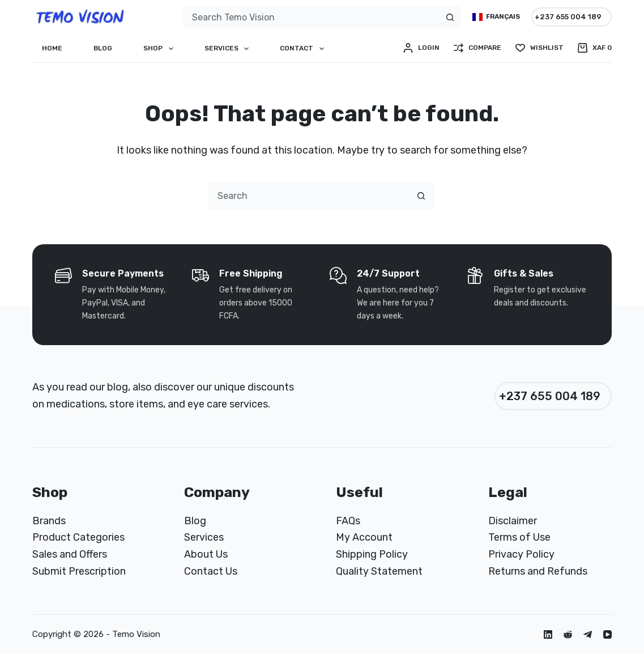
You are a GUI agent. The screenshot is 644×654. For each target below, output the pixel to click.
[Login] (421, 48)
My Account (364, 537)
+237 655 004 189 (568, 17)
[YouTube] (607, 634)
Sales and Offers (70, 554)
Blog (103, 48)
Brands (49, 521)
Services (229, 49)
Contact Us (211, 571)
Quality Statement (379, 571)
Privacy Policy (521, 554)
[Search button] (450, 17)
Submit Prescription (79, 571)
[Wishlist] (539, 48)
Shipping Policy (372, 554)
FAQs (348, 521)
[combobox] (312, 17)
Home (52, 48)
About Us (206, 554)
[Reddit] (568, 634)
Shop (160, 49)
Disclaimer (513, 521)
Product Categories (78, 537)
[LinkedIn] (548, 634)
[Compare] (477, 48)
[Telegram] (588, 634)
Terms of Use (519, 537)
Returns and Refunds (538, 571)
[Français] (496, 17)
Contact (304, 49)
